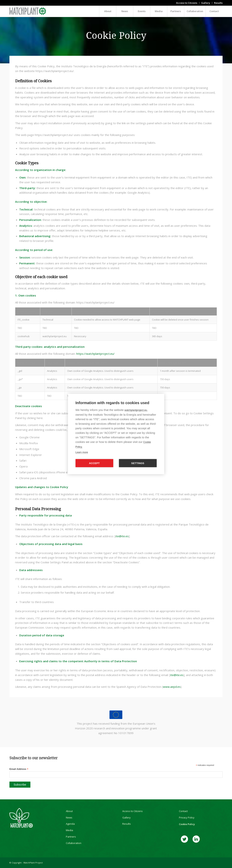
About (69, 811)
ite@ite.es (122, 536)
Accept (94, 463)
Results (127, 824)
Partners (71, 837)
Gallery (126, 818)
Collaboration (74, 843)
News (69, 818)
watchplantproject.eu (136, 410)
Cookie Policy (187, 824)
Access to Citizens (133, 811)
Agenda (70, 824)
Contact (183, 811)
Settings (138, 463)
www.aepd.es (172, 687)
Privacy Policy (187, 818)
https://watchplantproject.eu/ (95, 354)
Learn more (82, 452)
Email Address (19, 769)
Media (69, 830)
